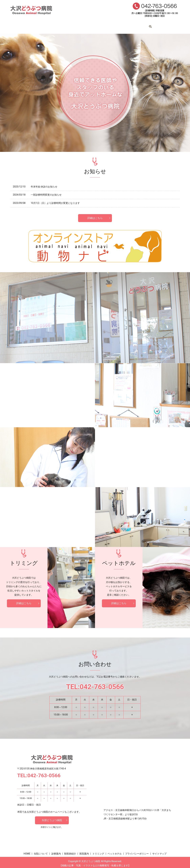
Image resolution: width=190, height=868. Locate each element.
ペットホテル (150, 25)
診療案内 (68, 25)
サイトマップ (159, 851)
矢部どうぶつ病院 (52, 818)
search (167, 25)
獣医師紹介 (88, 25)
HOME (26, 25)
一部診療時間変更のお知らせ (46, 192)
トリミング (128, 25)
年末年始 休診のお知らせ (44, 183)
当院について (46, 25)
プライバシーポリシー (137, 851)
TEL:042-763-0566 (95, 684)
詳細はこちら (95, 215)
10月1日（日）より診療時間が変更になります (55, 200)
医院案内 (108, 25)
